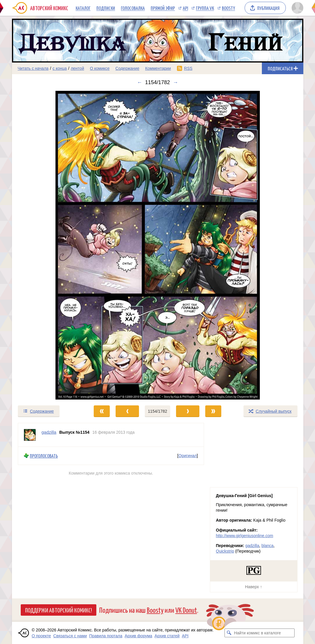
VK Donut (186, 610)
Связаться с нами (70, 636)
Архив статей (167, 636)
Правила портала (106, 636)
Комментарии (158, 68)
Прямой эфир (163, 8)
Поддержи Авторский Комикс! (59, 610)
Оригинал (188, 456)
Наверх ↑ (253, 587)
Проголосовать (44, 456)
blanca (268, 546)
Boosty (228, 8)
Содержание (127, 68)
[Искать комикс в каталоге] (229, 633)
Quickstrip (225, 551)
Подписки (106, 8)
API (185, 8)
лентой (77, 68)
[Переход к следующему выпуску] (158, 245)
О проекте (41, 636)
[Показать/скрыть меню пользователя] (296, 8)
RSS (188, 68)
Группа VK (205, 8)
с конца (60, 68)
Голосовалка (133, 8)
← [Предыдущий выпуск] (140, 82)
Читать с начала (33, 68)
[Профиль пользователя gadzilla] (30, 435)
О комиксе (100, 68)
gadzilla (252, 546)
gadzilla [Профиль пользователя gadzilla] (49, 432)
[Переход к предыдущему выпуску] (48, 245)
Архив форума (138, 636)
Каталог (83, 8)
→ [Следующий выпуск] (175, 82)
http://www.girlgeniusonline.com (245, 536)
